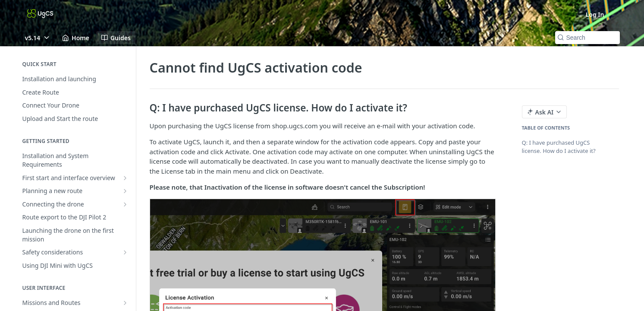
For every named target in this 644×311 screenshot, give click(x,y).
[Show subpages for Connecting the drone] (125, 204)
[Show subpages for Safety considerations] (125, 252)
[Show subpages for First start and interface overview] (125, 178)
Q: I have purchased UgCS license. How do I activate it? (559, 147)
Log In (595, 14)
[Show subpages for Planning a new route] (125, 191)
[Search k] (587, 38)
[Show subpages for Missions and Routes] (125, 303)
